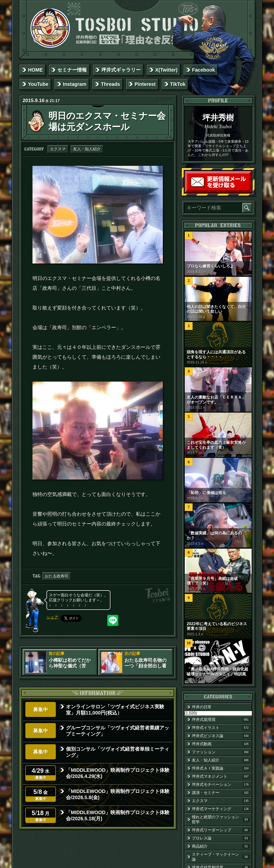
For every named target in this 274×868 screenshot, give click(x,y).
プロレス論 (221, 838)
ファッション (221, 752)
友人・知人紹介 (87, 149)
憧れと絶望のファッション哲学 (221, 819)
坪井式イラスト (221, 728)
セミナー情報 (72, 70)
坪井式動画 (221, 744)
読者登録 (250, 192)
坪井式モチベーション (221, 785)
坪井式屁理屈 (221, 720)
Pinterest (145, 84)
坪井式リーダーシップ (221, 830)
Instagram (75, 84)
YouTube (38, 84)
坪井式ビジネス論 (221, 736)
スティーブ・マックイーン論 (221, 857)
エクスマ (58, 149)
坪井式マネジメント (221, 776)
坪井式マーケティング (221, 809)
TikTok (178, 84)
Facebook (204, 70)
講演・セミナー (221, 793)
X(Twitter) (166, 70)
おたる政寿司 (57, 576)
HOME (35, 70)
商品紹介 (221, 846)
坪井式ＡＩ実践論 (221, 768)
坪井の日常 (202, 707)
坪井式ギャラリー (121, 70)
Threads (110, 84)
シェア (52, 617)
